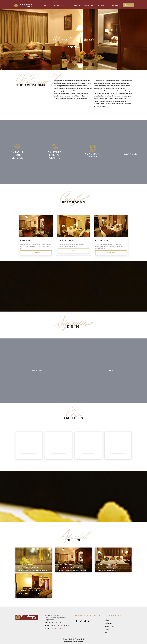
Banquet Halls (29, 451)
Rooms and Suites (61, 5)
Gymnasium (88, 451)
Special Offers (109, 626)
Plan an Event (114, 5)
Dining (77, 5)
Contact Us (108, 623)
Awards (107, 629)
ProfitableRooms (77, 642)
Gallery (107, 620)
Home (46, 5)
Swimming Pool (58, 451)
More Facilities (118, 451)
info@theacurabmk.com (59, 629)
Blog (106, 632)
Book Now (128, 5)
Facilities (89, 5)
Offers (101, 5)
